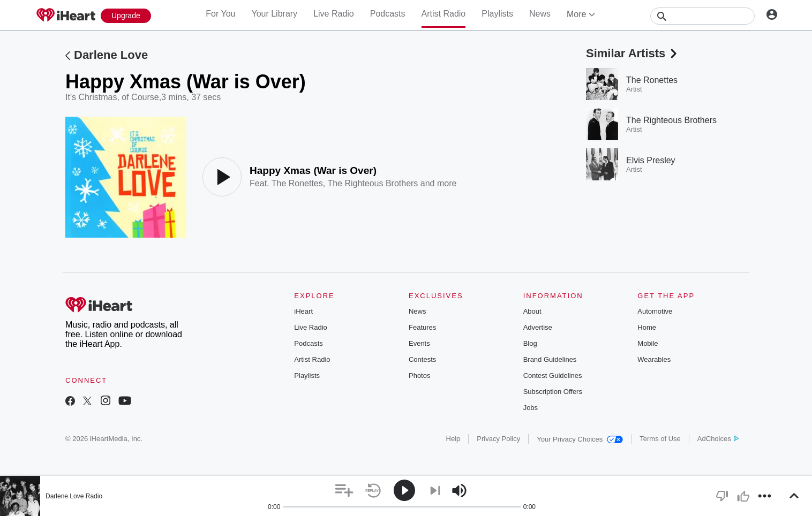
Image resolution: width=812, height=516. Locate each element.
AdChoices (718, 439)
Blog (530, 343)
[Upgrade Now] (126, 16)
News (540, 14)
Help (453, 439)
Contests (422, 359)
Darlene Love (111, 55)
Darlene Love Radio (74, 496)
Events (419, 343)
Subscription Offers (553, 392)
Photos (419, 375)
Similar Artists (633, 53)
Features (422, 327)
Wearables (654, 359)
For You (220, 14)
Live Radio (334, 14)
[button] (344, 491)
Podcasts (388, 14)
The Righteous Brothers (373, 183)
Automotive (655, 311)
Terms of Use (660, 439)
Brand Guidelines (550, 359)
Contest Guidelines (553, 375)
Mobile (648, 343)
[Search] (702, 16)
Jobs (531, 408)
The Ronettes (297, 183)
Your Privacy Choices (580, 439)
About (532, 311)
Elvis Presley (651, 160)
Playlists (497, 14)
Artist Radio (444, 14)
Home (647, 327)
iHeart (303, 311)
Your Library (274, 14)
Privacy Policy (498, 439)
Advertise (538, 327)
